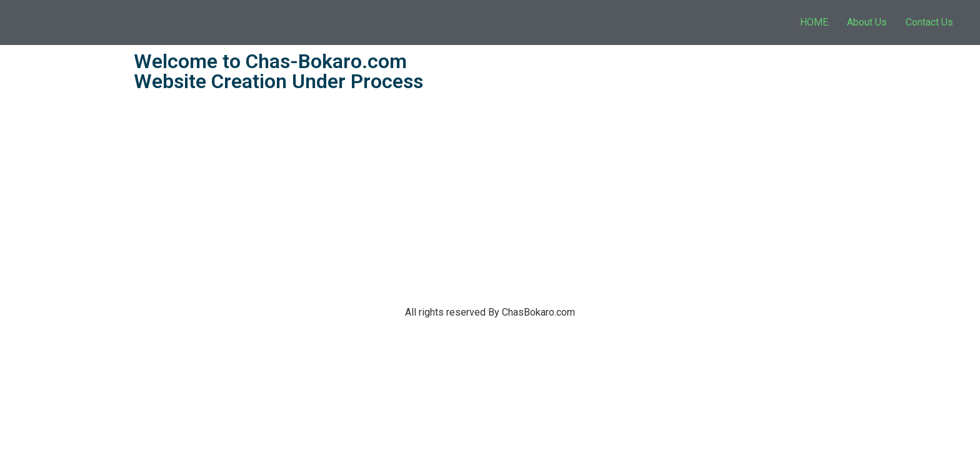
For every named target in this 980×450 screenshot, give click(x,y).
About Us (867, 22)
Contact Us (929, 22)
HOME (814, 22)
